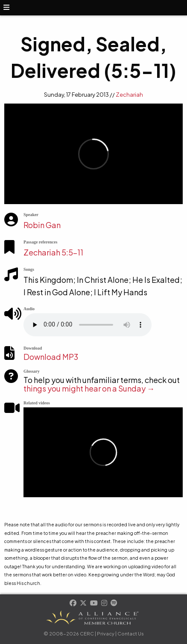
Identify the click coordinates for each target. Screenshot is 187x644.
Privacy (106, 634)
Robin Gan (42, 225)
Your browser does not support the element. (88, 325)
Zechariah (129, 95)
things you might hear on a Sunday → (89, 388)
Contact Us (131, 634)
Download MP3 (51, 357)
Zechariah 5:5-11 (53, 252)
